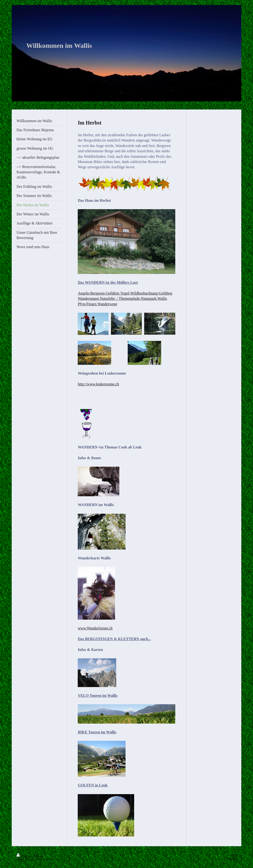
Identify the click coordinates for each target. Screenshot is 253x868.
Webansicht (231, 858)
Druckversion (26, 856)
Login (234, 855)
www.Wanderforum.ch (95, 628)
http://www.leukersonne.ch (98, 384)
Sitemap (40, 856)
